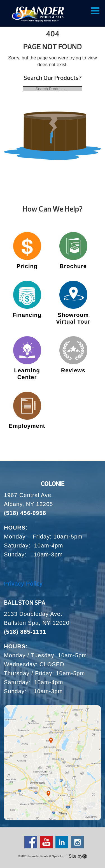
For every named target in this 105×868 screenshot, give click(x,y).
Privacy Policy (23, 584)
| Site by (76, 856)
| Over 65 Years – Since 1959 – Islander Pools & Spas (38, 14)
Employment (27, 426)
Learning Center (27, 374)
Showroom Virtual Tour (73, 318)
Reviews (73, 370)
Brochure (73, 266)
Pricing (27, 266)
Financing (27, 315)
